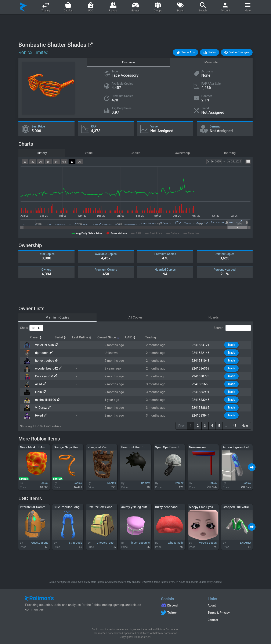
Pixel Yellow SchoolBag (104, 507)
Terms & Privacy (219, 613)
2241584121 (203, 345)
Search (232, 328)
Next (245, 426)
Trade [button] (235, 345)
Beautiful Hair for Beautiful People (146, 447)
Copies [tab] (135, 153)
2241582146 (203, 353)
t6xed (37, 415)
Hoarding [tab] (229, 153)
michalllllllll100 (44, 400)
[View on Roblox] (90, 45)
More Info (211, 62)
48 (234, 426)
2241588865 (203, 408)
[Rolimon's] (23, 7)
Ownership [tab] (182, 153)
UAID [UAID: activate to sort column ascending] (200, 337)
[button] (185, 52)
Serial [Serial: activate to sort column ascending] (100, 337)
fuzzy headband (166, 507)
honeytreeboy (43, 361)
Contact (213, 620)
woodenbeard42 (45, 368)
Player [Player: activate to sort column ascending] (40, 337)
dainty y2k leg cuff (134, 507)
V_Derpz (39, 408)
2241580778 (203, 376)
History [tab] (42, 153)
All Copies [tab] (136, 317)
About (212, 605)
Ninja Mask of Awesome (37, 447)
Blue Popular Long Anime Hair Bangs (80, 507)
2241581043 (203, 361)
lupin (37, 392)
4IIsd (37, 384)
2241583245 (203, 400)
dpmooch (40, 353)
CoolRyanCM (42, 376)
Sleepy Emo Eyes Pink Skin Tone (212, 507)
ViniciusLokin (43, 345)
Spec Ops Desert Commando (176, 447)
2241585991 (203, 392)
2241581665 (203, 384)
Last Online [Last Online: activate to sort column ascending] (129, 337)
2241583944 (203, 415)
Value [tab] (89, 153)
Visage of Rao (97, 447)
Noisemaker (197, 447)
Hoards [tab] (214, 317)
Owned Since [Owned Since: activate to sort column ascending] (166, 337)
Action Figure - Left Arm (240, 447)
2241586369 (203, 368)
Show (32, 328)
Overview (128, 62)
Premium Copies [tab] (57, 317)
